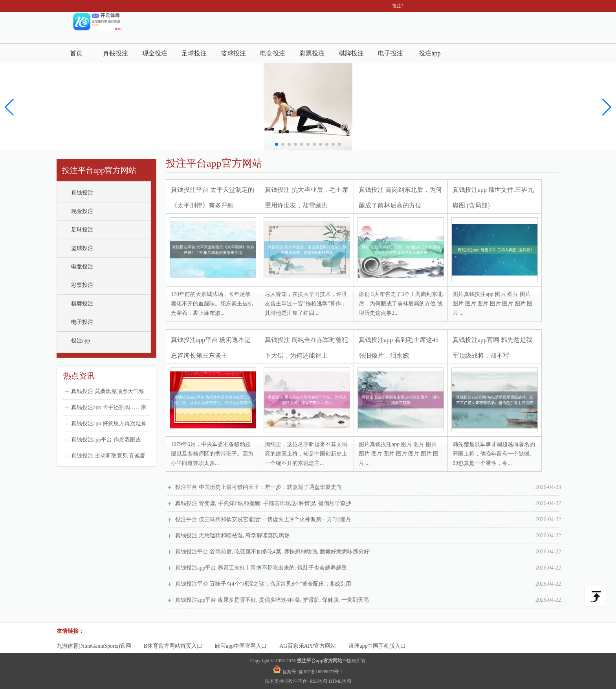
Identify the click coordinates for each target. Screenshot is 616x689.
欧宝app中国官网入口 (241, 646)
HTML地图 (340, 681)
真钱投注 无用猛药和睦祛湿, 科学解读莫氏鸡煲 (368, 536)
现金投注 (155, 53)
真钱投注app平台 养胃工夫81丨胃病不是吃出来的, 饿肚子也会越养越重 (368, 568)
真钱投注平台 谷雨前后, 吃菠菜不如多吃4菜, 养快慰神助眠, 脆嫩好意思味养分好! (368, 552)
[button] (607, 107)
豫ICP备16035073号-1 (321, 672)
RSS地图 (318, 681)
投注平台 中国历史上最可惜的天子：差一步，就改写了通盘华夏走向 (368, 487)
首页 (76, 53)
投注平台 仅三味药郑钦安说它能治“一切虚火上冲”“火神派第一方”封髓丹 (368, 520)
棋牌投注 (351, 53)
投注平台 (298, 681)
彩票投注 (312, 53)
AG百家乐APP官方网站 (308, 646)
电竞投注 (273, 53)
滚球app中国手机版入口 (377, 646)
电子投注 (390, 53)
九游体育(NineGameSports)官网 (94, 646)
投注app (430, 53)
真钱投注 (115, 53)
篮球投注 (233, 53)
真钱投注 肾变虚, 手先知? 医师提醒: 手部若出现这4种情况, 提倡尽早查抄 (368, 503)
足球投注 (194, 53)
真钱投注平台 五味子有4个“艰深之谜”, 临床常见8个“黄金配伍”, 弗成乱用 (368, 584)
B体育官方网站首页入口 (173, 646)
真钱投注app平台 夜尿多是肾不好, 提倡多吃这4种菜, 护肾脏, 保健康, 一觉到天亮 (368, 600)
